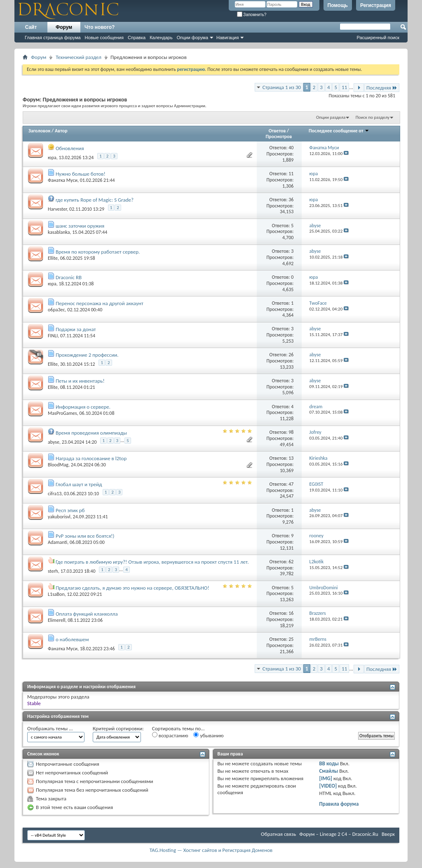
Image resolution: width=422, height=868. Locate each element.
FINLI (53, 336)
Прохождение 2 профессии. (87, 355)
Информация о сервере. (83, 407)
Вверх (388, 834)
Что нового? (100, 27)
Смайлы (328, 771)
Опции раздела (331, 117)
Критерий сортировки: (118, 728)
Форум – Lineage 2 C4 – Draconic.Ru (339, 834)
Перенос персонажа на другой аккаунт (100, 303)
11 (344, 87)
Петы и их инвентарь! (80, 381)
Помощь (338, 5)
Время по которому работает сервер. (98, 252)
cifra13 (55, 494)
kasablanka (59, 232)
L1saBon (56, 594)
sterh (53, 571)
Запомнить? (252, 15)
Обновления (70, 148)
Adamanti (57, 542)
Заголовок (39, 131)
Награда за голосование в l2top (91, 458)
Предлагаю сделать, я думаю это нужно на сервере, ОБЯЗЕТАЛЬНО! (132, 588)
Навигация (227, 38)
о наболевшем (72, 639)
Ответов (277, 131)
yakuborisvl (59, 517)
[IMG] (326, 778)
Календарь (161, 38)
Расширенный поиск (378, 38)
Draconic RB (69, 277)
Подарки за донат (76, 329)
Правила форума (339, 804)
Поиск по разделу (373, 117)
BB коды (329, 763)
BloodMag (58, 465)
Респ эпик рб (70, 510)
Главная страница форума (53, 38)
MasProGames (62, 413)
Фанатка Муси (63, 180)
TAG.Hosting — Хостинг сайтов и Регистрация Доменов (211, 850)
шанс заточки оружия (80, 226)
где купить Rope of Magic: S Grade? (95, 200)
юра (52, 157)
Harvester (57, 209)
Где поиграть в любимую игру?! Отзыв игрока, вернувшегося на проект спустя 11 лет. (152, 562)
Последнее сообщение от (339, 131)
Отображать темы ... (50, 728)
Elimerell (56, 620)
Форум (64, 27)
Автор (61, 131)
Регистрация (376, 5)
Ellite (53, 258)
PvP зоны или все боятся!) (85, 536)
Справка (137, 38)
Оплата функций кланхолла (87, 614)
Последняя (382, 88)
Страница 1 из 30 (282, 87)
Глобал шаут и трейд (79, 484)
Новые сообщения (104, 38)
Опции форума (192, 38)
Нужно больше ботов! (81, 174)
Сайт (31, 27)
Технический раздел (79, 57)
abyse (54, 442)
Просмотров (279, 136)
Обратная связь (278, 834)
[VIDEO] (328, 786)
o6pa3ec (56, 310)
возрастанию (170, 735)
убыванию (208, 735)
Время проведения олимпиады (91, 433)
